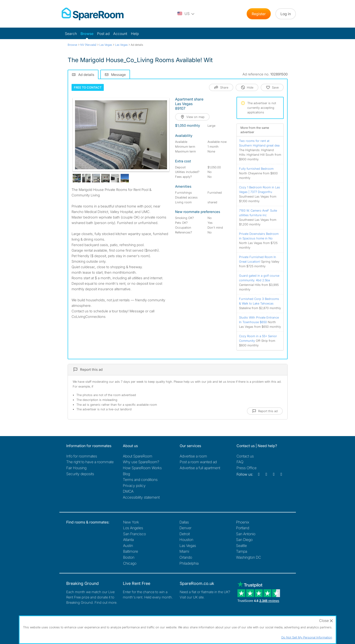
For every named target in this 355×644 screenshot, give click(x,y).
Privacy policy (134, 486)
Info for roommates (82, 456)
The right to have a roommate (90, 462)
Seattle (241, 546)
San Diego (244, 540)
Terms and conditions (140, 480)
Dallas (184, 522)
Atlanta (128, 540)
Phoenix (243, 522)
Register (259, 14)
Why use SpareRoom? (141, 462)
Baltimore (131, 551)
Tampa (242, 551)
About (138, 456)
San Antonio (246, 534)
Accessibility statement (141, 497)
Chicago (130, 563)
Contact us (245, 456)
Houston (186, 540)
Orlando (186, 557)
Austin (128, 546)
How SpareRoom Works (142, 468)
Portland (243, 528)
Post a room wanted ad (198, 462)
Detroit (185, 534)
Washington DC (248, 557)
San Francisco (134, 534)
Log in (286, 14)
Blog (126, 474)
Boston (129, 557)
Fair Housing (76, 468)
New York (131, 522)
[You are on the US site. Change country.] (186, 14)
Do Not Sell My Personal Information (307, 637)
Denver (185, 528)
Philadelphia (189, 563)
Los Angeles (133, 528)
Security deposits (80, 474)
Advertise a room (193, 456)
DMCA (128, 491)
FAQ (240, 462)
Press (247, 468)
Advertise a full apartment (200, 468)
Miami (184, 551)
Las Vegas (188, 546)
